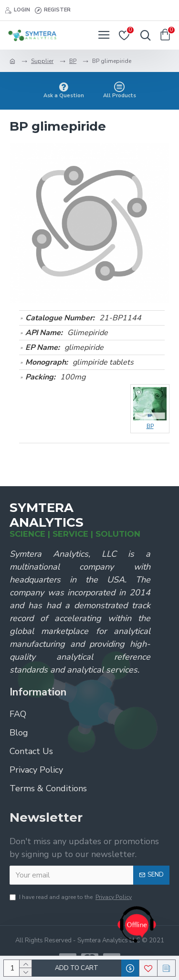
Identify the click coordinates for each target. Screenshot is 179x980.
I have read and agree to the (71, 897)
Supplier (42, 61)
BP (73, 61)
